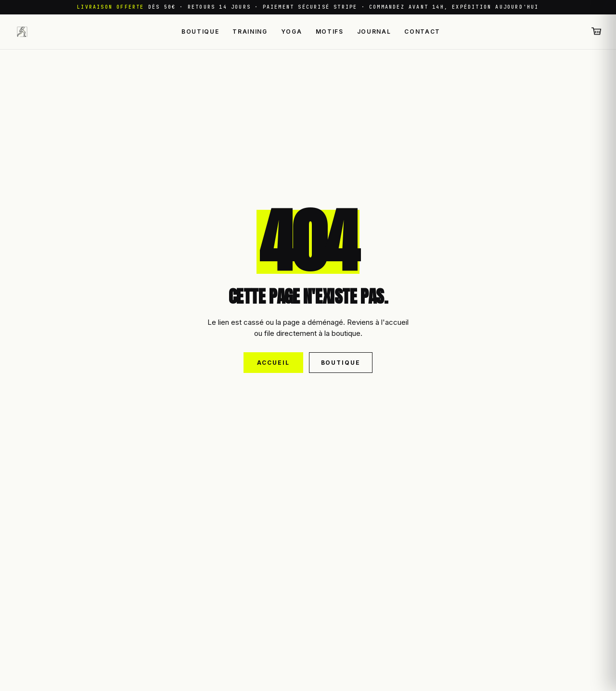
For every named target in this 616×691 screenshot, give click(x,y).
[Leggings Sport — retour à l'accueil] (22, 32)
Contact (422, 32)
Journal (374, 32)
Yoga (292, 32)
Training (250, 32)
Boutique (200, 32)
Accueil (273, 363)
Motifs (330, 32)
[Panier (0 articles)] (597, 32)
